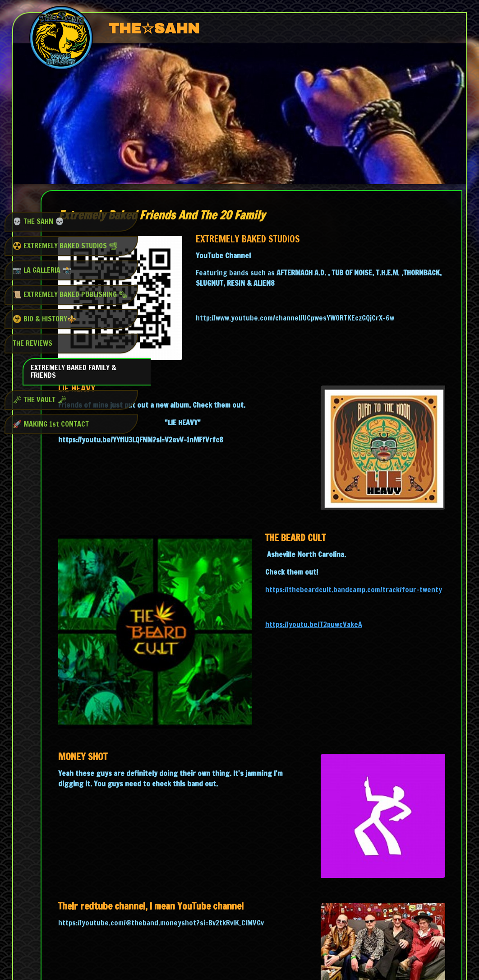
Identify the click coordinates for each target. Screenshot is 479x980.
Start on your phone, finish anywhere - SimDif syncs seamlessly (237, 950)
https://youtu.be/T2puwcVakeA (364, 566)
